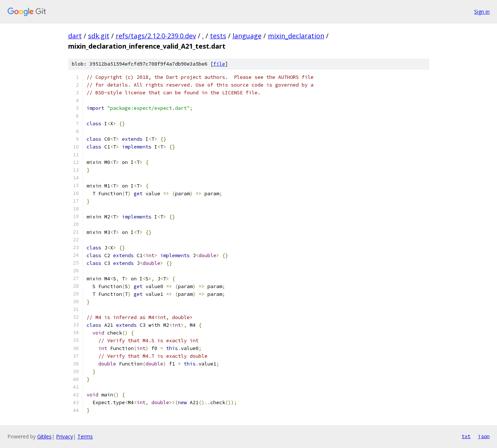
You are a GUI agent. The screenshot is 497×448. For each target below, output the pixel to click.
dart (75, 36)
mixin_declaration (296, 36)
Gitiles (44, 436)
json (484, 436)
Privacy (64, 436)
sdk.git (99, 36)
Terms (85, 436)
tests (218, 36)
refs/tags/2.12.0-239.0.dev (156, 36)
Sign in (482, 12)
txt (466, 436)
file (219, 64)
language (247, 36)
